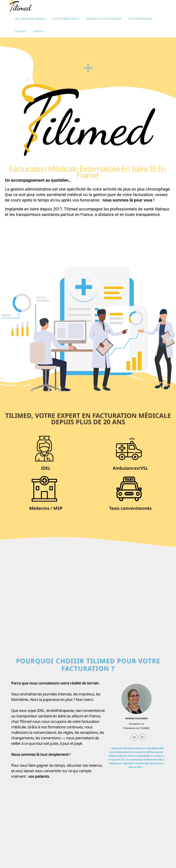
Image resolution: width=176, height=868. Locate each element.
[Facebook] (134, 737)
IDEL (46, 468)
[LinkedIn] (142, 737)
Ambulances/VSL (130, 468)
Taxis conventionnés (130, 508)
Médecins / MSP (46, 508)
